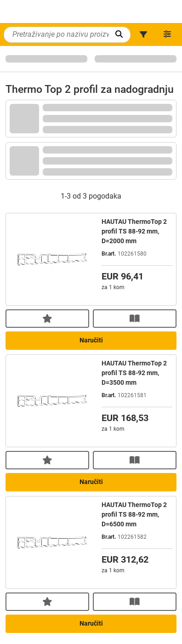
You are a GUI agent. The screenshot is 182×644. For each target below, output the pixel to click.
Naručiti (91, 340)
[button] (143, 34)
